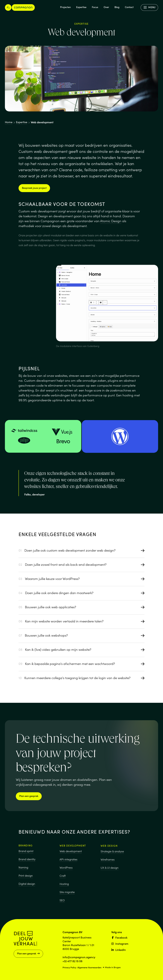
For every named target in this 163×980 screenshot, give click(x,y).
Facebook (119, 937)
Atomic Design (111, 221)
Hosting (64, 888)
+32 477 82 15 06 (73, 961)
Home (9, 122)
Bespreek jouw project (34, 188)
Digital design (27, 886)
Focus (95, 7)
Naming (23, 870)
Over (106, 7)
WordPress (66, 871)
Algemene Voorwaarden (89, 967)
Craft (63, 880)
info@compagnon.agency (79, 957)
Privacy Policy (69, 967)
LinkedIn (119, 950)
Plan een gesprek (29, 796)
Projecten (65, 7)
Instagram (120, 943)
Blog (117, 7)
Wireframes (108, 866)
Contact (129, 7)
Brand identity (27, 862)
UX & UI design (110, 874)
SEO (62, 904)
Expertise (81, 7)
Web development (71, 855)
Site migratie (67, 896)
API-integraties (68, 863)
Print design (26, 878)
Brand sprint (26, 853)
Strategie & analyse (112, 858)
